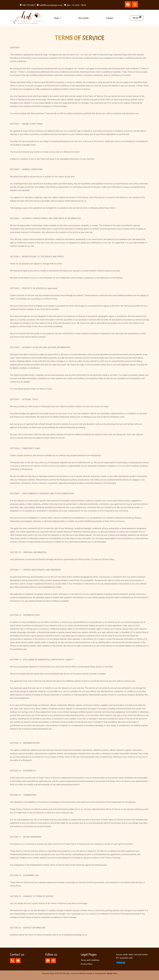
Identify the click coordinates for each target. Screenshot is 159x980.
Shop (58, 18)
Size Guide (84, 18)
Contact (110, 18)
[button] (58, 18)
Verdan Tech (112, 973)
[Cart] (137, 18)
